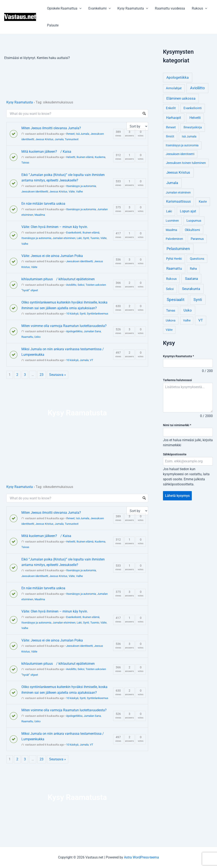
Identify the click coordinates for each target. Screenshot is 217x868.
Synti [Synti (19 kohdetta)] (198, 300)
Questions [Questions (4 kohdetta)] (197, 259)
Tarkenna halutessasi (177, 380)
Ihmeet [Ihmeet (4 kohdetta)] (171, 127)
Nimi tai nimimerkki (177, 425)
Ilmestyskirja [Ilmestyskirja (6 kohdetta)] (193, 127)
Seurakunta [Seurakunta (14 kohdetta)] (191, 289)
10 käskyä (72, 314)
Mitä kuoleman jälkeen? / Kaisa (46, 152)
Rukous (200, 8)
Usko (37, 337)
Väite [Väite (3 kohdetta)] (169, 330)
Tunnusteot (72, 139)
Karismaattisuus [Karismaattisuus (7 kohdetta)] (178, 201)
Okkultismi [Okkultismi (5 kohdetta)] (192, 230)
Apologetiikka (74, 331)
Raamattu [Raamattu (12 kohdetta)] (174, 268)
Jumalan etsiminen (64, 238)
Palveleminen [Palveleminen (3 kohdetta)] (174, 239)
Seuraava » (58, 375)
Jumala (59, 139)
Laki (79, 238)
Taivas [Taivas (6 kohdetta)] (171, 310)
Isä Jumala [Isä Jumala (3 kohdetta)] (189, 136)
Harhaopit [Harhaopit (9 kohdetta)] (174, 118)
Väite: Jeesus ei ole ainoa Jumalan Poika (52, 256)
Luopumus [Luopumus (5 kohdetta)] (194, 221)
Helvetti (71, 157)
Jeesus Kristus (44, 139)
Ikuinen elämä (85, 157)
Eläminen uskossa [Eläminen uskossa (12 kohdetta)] (181, 98)
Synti (86, 238)
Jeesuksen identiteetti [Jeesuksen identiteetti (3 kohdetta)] (180, 154)
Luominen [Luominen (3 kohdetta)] (172, 221)
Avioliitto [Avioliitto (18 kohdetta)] (197, 88)
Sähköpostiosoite (175, 454)
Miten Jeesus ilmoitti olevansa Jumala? (51, 128)
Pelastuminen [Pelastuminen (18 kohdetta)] (178, 249)
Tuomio (95, 238)
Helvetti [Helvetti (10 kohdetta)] (195, 118)
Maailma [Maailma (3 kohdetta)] (171, 230)
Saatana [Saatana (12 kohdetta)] (191, 279)
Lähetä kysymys (177, 496)
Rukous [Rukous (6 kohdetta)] (171, 279)
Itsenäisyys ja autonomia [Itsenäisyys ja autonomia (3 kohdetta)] (182, 145)
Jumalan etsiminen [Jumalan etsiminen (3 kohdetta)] (178, 192)
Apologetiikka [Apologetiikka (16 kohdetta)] (177, 77)
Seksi (81, 285)
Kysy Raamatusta (133, 8)
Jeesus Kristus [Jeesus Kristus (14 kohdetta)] (178, 172)
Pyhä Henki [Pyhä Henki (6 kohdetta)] (174, 259)
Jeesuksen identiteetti (35, 192)
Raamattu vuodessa (170, 8)
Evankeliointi (74, 233)
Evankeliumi (100, 8)
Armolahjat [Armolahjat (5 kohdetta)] (174, 88)
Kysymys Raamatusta (178, 356)
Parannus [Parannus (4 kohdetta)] (197, 239)
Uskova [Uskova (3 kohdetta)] (171, 320)
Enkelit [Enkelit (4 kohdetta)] (171, 108)
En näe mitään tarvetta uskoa (43, 204)
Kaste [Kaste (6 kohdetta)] (203, 202)
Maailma (40, 215)
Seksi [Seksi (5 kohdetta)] (170, 289)
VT (92, 360)
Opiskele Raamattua (64, 8)
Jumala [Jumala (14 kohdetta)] (172, 183)
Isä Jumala (83, 134)
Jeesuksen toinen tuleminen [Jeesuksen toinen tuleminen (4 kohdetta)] (186, 163)
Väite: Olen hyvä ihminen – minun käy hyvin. (55, 227)
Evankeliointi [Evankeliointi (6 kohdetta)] (193, 108)
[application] (79, 8)
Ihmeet (70, 134)
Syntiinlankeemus (98, 314)
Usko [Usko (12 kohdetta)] (188, 310)
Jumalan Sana (92, 331)
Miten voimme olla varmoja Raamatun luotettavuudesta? (64, 326)
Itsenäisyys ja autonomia (81, 186)
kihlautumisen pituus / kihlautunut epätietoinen (58, 279)
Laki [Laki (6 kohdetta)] (169, 211)
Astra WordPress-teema (141, 857)
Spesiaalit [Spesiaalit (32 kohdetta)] (176, 300)
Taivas (25, 163)
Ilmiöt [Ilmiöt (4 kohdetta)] (170, 137)
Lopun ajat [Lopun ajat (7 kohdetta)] (188, 211)
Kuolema (100, 157)
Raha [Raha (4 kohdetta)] (193, 269)
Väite (72, 192)
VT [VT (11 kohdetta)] (201, 320)
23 (42, 375)
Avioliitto (71, 285)
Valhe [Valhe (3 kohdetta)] (187, 320)
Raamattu (27, 337)
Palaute (53, 25)
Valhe (79, 192)
